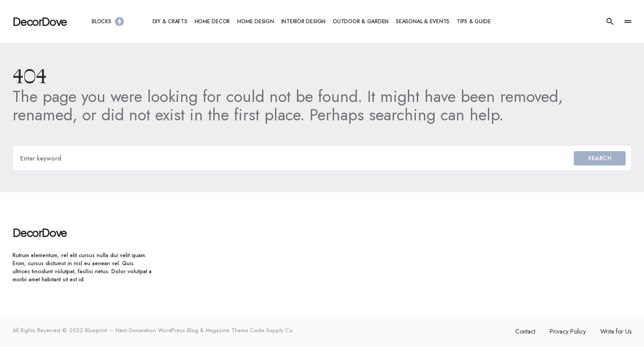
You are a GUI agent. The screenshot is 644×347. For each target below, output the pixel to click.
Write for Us (616, 331)
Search (600, 158)
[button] (610, 21)
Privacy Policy (568, 331)
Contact (525, 331)
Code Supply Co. (272, 330)
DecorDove (40, 21)
